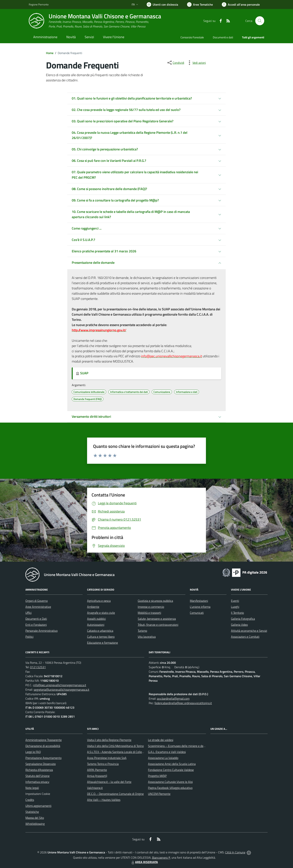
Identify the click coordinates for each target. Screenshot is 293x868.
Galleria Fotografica (243, 619)
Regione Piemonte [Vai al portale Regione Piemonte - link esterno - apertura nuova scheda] (39, 4)
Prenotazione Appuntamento (43, 758)
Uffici (28, 613)
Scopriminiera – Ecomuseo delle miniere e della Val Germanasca (188, 746)
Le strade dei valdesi (161, 740)
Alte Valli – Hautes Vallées (104, 800)
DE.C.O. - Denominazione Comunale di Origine (115, 794)
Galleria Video (239, 625)
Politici (29, 637)
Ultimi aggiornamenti (38, 806)
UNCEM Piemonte (159, 794)
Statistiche (32, 812)
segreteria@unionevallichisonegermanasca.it (61, 690)
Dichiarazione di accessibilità (43, 746)
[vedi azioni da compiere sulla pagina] (196, 63)
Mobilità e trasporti (149, 613)
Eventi (235, 601)
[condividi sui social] (175, 63)
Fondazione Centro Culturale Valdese (171, 770)
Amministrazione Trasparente (44, 740)
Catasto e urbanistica (100, 631)
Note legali (32, 788)
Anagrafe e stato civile (101, 613)
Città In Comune (235, 852)
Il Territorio (237, 613)
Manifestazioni (199, 601)
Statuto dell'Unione (37, 776)
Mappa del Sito (35, 818)
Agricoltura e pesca (99, 601)
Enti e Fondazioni (36, 625)
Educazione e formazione (102, 643)
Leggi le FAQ (33, 752)
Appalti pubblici (96, 619)
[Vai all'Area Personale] (241, 4)
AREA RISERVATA (144, 862)
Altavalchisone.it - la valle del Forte (109, 782)
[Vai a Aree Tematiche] (200, 4)
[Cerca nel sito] (260, 21)
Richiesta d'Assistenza (39, 770)
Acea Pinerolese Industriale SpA (107, 758)
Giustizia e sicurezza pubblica (155, 601)
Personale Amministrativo (41, 631)
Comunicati (197, 613)
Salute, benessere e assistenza (157, 619)
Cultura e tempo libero (101, 637)
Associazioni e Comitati (245, 637)
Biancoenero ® (161, 858)
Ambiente (93, 607)
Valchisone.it (95, 788)
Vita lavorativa (147, 637)
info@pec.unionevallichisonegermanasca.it (60, 685)
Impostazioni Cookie (38, 794)
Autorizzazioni (96, 625)
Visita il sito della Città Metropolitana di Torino (115, 746)
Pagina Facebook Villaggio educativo (170, 788)
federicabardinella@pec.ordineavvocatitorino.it (183, 703)
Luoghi (235, 607)
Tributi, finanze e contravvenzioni (158, 625)
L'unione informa (200, 607)
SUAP (82, 373)
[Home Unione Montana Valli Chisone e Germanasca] (95, 21)
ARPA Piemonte (97, 770)
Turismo (142, 631)
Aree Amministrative (38, 607)
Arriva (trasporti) (97, 776)
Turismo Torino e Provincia (103, 764)
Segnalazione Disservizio (41, 764)
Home (50, 53)
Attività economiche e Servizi (249, 631)
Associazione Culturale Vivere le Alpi (170, 782)
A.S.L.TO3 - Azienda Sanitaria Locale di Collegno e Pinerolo (123, 752)
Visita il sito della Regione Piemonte (109, 740)
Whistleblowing (35, 824)
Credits (30, 800)
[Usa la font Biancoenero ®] (162, 4)
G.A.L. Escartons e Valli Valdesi (167, 752)
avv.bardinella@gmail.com (173, 699)
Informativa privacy (37, 782)
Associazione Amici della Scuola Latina (172, 764)
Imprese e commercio (151, 607)
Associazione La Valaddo (163, 758)
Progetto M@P (157, 776)
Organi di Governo (37, 601)
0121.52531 (38, 667)
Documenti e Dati (36, 619)
